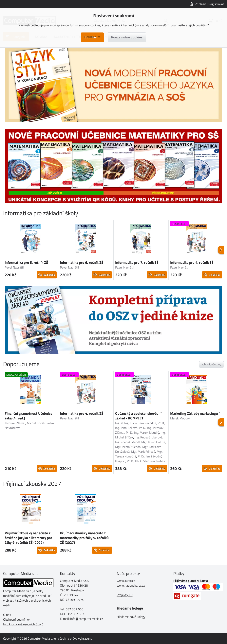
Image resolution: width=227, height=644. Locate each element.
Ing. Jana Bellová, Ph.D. (130, 428)
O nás (7, 615)
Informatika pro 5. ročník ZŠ (26, 262)
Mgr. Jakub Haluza (153, 442)
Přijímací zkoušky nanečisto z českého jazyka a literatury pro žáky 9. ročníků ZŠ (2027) (28, 538)
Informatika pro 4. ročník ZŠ (192, 262)
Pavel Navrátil (14, 267)
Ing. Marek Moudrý (147, 433)
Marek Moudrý (180, 418)
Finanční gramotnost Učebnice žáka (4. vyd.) (28, 416)
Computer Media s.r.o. (42, 638)
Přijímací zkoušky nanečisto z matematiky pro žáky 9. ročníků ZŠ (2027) (84, 538)
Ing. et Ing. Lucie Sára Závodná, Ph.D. (140, 423)
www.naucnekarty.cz (131, 585)
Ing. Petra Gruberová (149, 437)
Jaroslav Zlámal (15, 423)
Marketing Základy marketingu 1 (195, 413)
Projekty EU (125, 595)
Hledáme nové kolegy (131, 617)
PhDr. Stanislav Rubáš (150, 461)
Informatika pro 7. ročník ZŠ (137, 262)
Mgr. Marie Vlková (143, 452)
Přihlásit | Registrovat (209, 4)
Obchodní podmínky (16, 619)
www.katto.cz (126, 581)
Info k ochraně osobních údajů (23, 624)
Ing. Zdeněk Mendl (127, 442)
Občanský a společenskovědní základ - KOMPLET (138, 416)
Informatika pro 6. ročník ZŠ (82, 262)
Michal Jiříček (36, 423)
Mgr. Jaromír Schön (128, 447)
